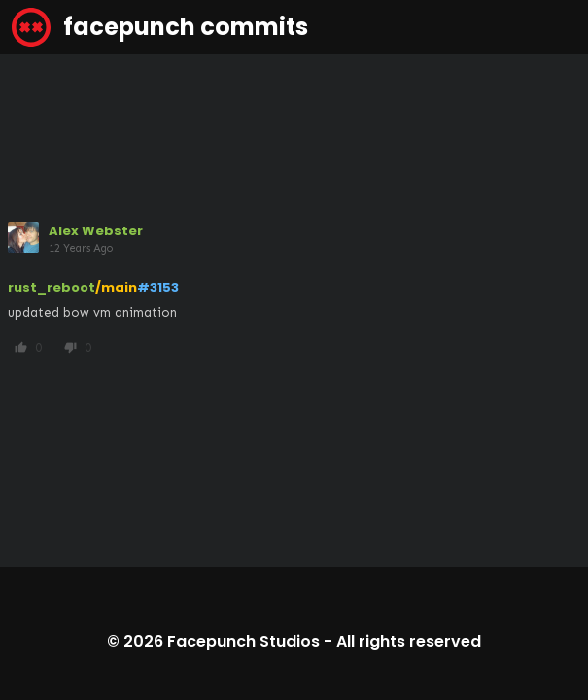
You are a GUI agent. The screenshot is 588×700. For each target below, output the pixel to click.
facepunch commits (160, 27)
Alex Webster (96, 231)
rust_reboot (52, 287)
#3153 (158, 287)
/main (116, 287)
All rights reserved (409, 641)
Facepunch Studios (243, 641)
